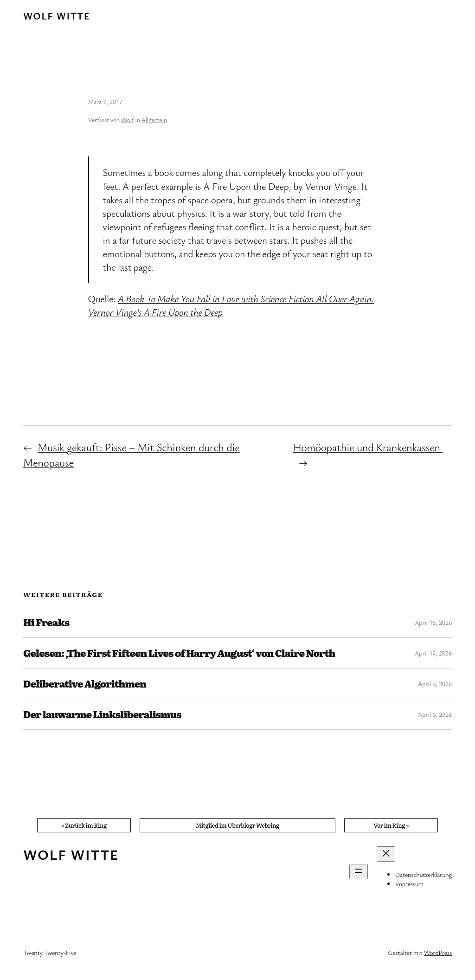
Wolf (127, 120)
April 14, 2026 (433, 653)
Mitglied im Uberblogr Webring (237, 825)
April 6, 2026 (435, 684)
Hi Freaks (46, 622)
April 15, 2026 (433, 622)
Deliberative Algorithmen (85, 684)
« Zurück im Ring (84, 825)
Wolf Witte (57, 16)
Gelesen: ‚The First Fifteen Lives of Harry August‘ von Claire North (179, 653)
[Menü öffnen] (359, 872)
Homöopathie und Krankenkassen (368, 447)
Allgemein (154, 120)
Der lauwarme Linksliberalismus (102, 714)
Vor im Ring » (391, 825)
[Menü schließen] (386, 854)
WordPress (438, 952)
